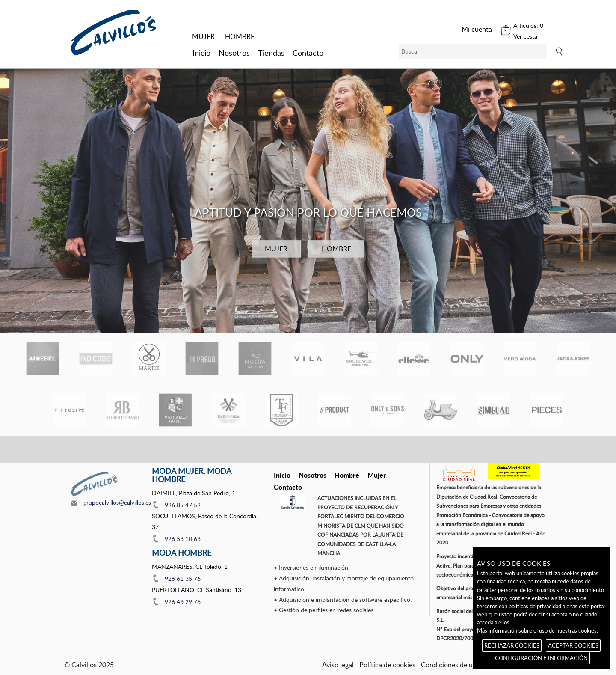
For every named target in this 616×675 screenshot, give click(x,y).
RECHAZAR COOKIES (512, 645)
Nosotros (234, 53)
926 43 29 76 (183, 602)
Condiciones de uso (450, 665)
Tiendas (271, 53)
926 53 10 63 (183, 539)
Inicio (201, 53)
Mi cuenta (477, 29)
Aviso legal (338, 665)
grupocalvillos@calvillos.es (117, 502)
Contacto (308, 53)
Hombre (347, 475)
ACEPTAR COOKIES (573, 645)
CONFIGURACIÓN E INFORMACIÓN (541, 658)
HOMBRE (240, 36)
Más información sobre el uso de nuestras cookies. (538, 630)
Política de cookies (387, 665)
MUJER (203, 36)
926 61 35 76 (183, 578)
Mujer (377, 475)
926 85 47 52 (183, 505)
